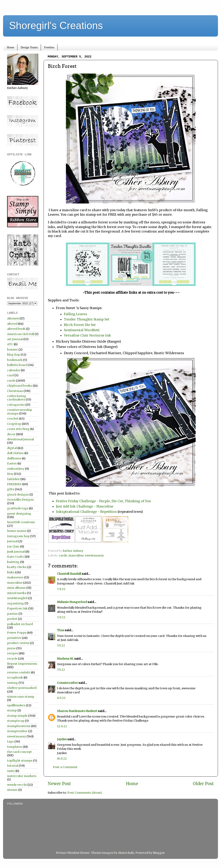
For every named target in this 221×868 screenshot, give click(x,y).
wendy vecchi (17, 785)
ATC (10, 344)
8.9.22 (61, 698)
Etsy (10, 474)
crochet (13, 419)
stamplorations (19, 726)
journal (12, 541)
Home (11, 47)
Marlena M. (65, 659)
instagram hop (18, 536)
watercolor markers (22, 776)
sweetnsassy (94, 555)
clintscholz (126, 853)
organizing (16, 603)
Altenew (13, 318)
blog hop (14, 355)
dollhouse (14, 458)
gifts (11, 489)
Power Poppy (17, 633)
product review (18, 643)
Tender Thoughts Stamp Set (87, 319)
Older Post (203, 784)
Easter (12, 463)
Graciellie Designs (20, 500)
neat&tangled (17, 598)
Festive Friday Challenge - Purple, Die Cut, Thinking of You (103, 501)
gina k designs (18, 495)
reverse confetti (19, 672)
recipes (13, 653)
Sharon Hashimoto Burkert (77, 711)
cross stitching (18, 429)
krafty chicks (17, 567)
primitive (14, 638)
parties (12, 614)
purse (11, 648)
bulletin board (17, 365)
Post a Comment (65, 767)
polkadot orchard (20, 624)
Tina (61, 630)
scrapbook (15, 678)
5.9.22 (61, 589)
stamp (12, 710)
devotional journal (20, 439)
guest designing (19, 514)
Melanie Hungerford (72, 602)
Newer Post (59, 784)
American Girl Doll (21, 334)
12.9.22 (62, 726)
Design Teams (29, 47)
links (11, 572)
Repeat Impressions (22, 664)
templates (15, 747)
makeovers (15, 577)
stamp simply (17, 716)
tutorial (13, 766)
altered (12, 324)
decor (11, 434)
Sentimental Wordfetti (82, 330)
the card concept (19, 752)
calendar (14, 370)
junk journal (16, 552)
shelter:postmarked (22, 688)
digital (12, 448)
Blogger (159, 853)
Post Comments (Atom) (85, 793)
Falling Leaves (76, 314)
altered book (16, 329)
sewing (12, 683)
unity (11, 771)
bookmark (15, 360)
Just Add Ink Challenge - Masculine (85, 506)
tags (10, 741)
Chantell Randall (69, 574)
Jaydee (62, 739)
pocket (12, 619)
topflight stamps (20, 761)
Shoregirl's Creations (56, 26)
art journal (15, 339)
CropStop (14, 424)
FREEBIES (14, 484)
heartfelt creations (21, 522)
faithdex (13, 479)
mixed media (17, 593)
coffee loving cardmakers (17, 398)
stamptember (17, 731)
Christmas (15, 391)
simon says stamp (21, 697)
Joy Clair (13, 547)
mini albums (16, 588)
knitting (13, 562)
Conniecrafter (67, 683)
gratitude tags (18, 508)
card (10, 375)
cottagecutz (16, 405)
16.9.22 (62, 759)
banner (12, 350)
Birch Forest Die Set (80, 325)
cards (63, 555)
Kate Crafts (16, 557)
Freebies (49, 47)
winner (12, 790)
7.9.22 (61, 645)
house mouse (17, 531)
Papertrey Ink (17, 608)
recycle (12, 659)
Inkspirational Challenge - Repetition (86, 512)
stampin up (16, 721)
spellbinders (16, 705)
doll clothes (15, 453)
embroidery (16, 469)
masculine (76, 555)
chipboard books (20, 386)
